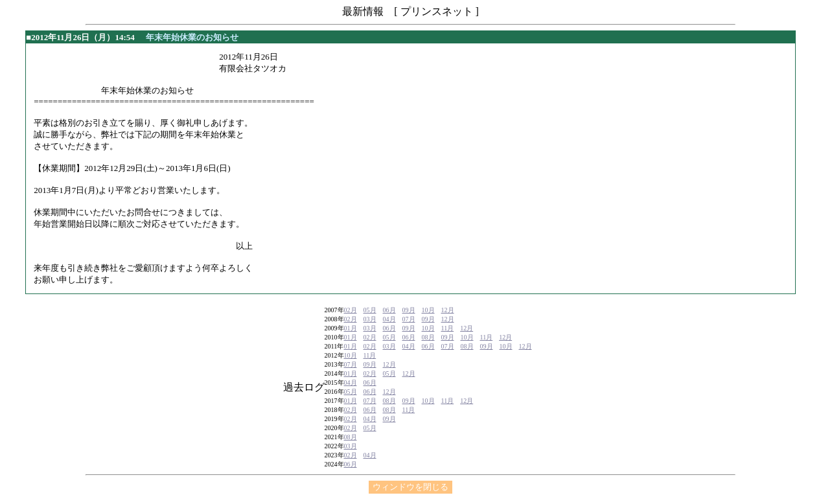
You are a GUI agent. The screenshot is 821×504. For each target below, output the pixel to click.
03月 (370, 319)
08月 (428, 337)
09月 (409, 310)
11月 (448, 328)
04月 (389, 319)
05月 (370, 310)
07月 (409, 319)
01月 (351, 328)
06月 (389, 310)
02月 (351, 310)
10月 (428, 310)
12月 (448, 310)
